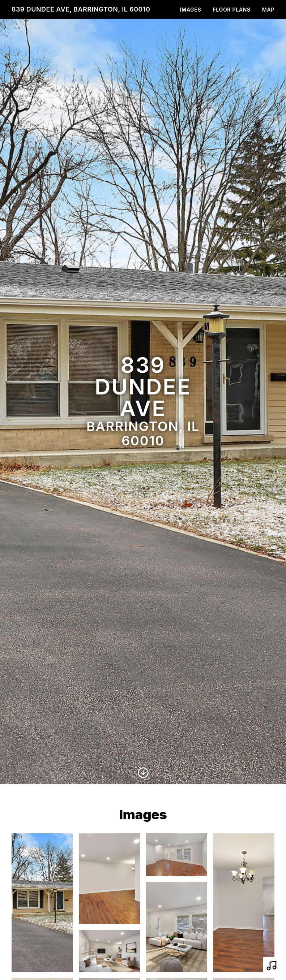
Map (268, 10)
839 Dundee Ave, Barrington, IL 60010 (81, 9)
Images (191, 10)
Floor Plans (232, 10)
